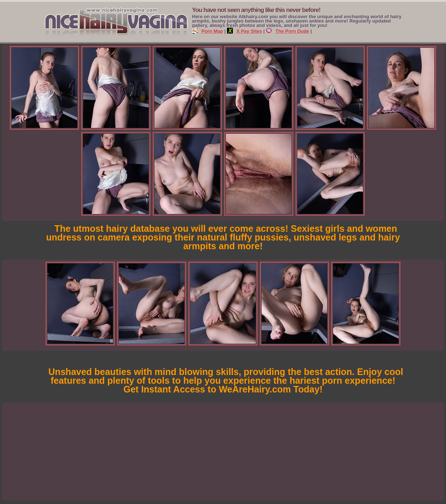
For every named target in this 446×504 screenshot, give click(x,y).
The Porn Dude (287, 31)
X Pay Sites (244, 31)
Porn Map (208, 31)
